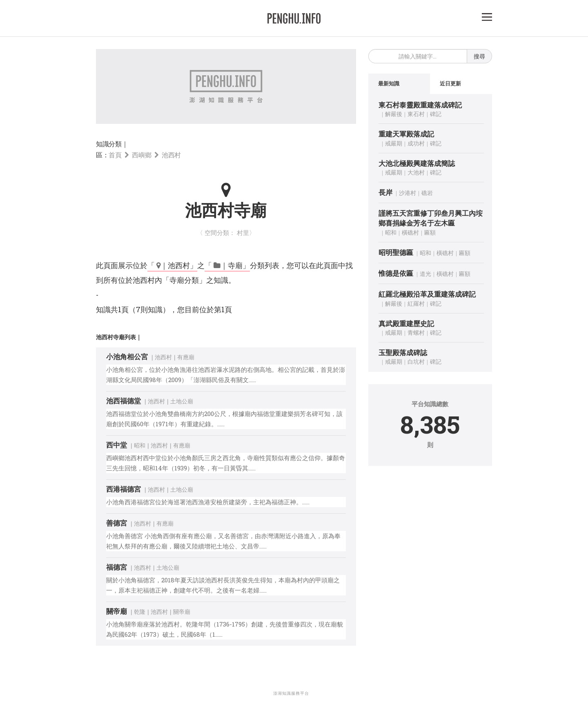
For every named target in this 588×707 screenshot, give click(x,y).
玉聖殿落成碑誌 (403, 353)
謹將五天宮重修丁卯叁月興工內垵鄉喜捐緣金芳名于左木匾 (431, 218)
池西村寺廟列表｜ (119, 337)
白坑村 (416, 362)
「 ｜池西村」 (172, 265)
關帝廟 (117, 611)
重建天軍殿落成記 (406, 134)
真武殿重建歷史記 (406, 323)
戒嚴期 (394, 143)
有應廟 (186, 357)
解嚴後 (394, 114)
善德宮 (117, 523)
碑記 (436, 114)
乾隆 (140, 612)
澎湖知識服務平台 (291, 693)
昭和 (140, 445)
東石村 (416, 114)
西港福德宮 (124, 489)
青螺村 (416, 333)
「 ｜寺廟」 (227, 265)
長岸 (385, 193)
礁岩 (427, 193)
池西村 (171, 155)
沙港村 (408, 193)
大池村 (416, 173)
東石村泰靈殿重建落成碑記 (420, 105)
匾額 (430, 232)
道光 (425, 274)
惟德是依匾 (396, 274)
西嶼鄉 (141, 155)
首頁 (115, 155)
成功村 (416, 143)
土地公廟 (182, 401)
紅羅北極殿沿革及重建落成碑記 (427, 294)
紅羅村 (416, 303)
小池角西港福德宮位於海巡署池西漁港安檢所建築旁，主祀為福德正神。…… (208, 502)
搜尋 (479, 56)
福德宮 (117, 567)
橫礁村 (410, 232)
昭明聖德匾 (396, 252)
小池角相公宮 (127, 357)
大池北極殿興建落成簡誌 (417, 163)
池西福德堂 (124, 401)
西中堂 (117, 445)
